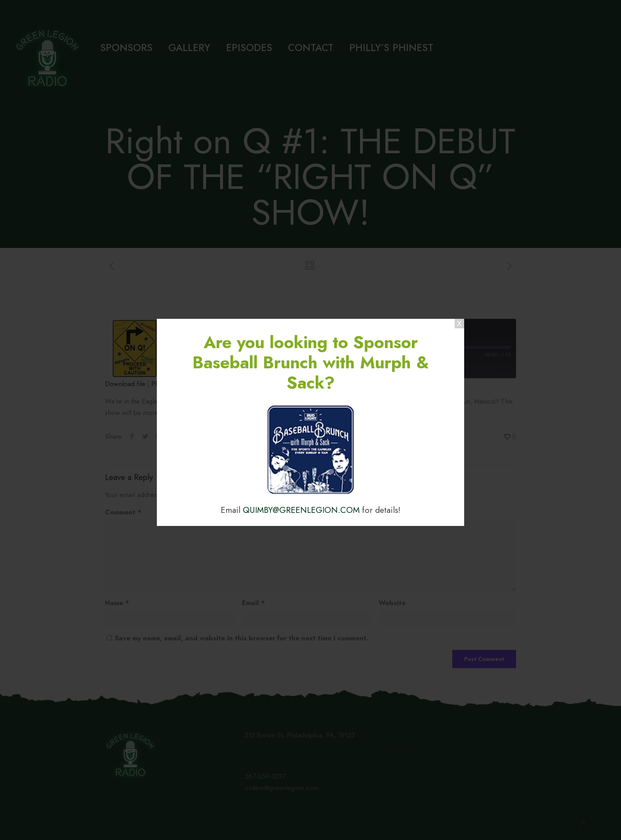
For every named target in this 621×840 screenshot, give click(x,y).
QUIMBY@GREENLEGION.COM (301, 510)
